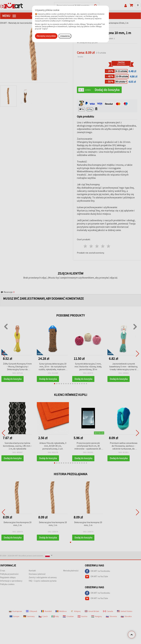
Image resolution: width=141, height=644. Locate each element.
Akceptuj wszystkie (46, 36)
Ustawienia (65, 36)
